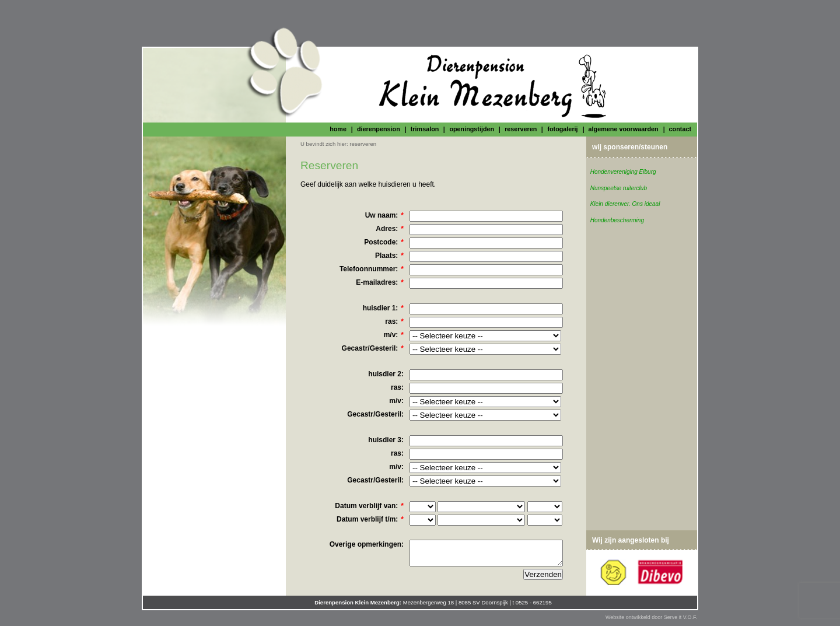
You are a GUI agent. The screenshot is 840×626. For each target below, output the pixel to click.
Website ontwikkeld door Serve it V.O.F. (651, 617)
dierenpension (379, 129)
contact (680, 129)
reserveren (521, 129)
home (338, 129)
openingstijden (472, 129)
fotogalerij (562, 129)
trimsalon (425, 129)
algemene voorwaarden (624, 129)
